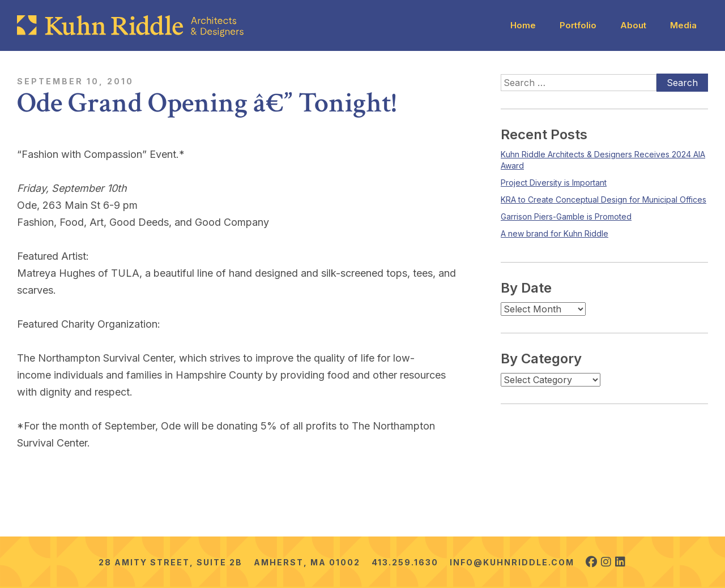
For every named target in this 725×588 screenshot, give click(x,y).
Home (523, 25)
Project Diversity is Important (554, 183)
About (633, 25)
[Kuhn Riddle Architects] (130, 26)
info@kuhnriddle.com (512, 562)
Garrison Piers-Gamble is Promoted (566, 216)
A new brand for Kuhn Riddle (555, 233)
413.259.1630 (405, 562)
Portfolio (578, 25)
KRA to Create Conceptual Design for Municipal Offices (604, 199)
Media (683, 25)
